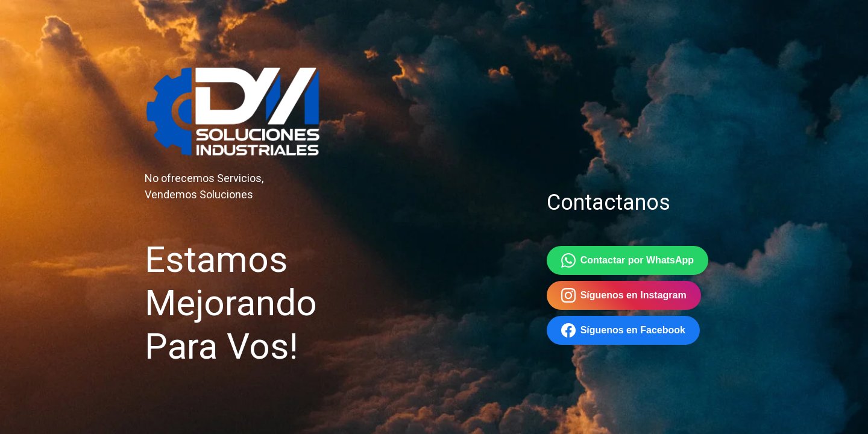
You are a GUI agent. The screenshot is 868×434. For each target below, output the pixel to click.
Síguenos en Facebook (623, 330)
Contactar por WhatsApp (627, 260)
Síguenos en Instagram (624, 295)
